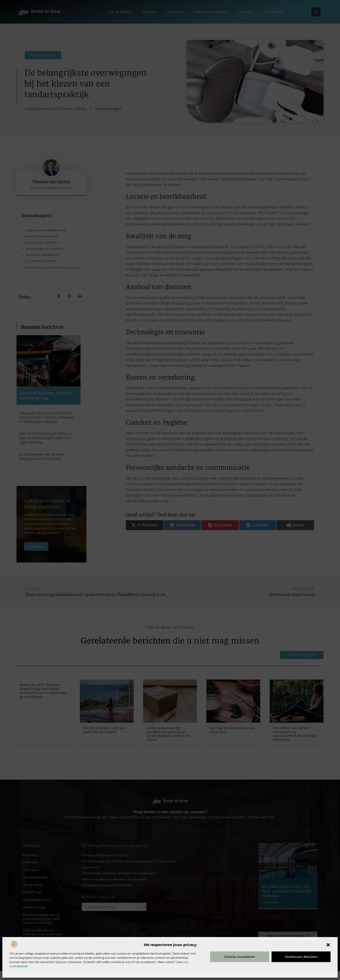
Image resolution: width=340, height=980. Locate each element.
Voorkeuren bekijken (301, 957)
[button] (328, 945)
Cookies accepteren (240, 957)
